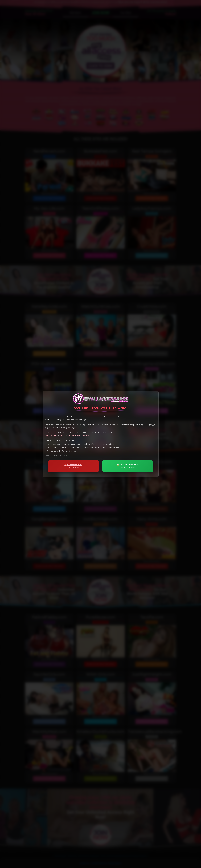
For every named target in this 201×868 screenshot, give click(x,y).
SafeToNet (77, 435)
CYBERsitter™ (51, 435)
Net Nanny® (65, 435)
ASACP (86, 435)
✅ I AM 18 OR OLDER (128, 466)
